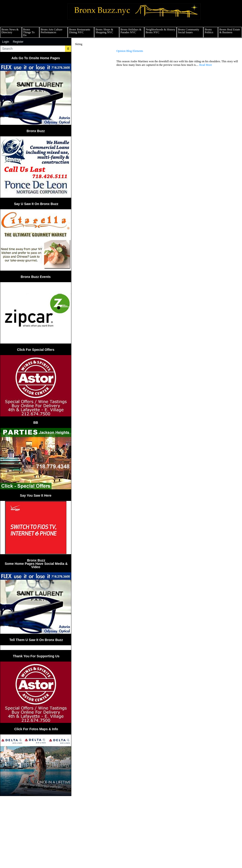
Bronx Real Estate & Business (230, 31)
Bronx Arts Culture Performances (52, 31)
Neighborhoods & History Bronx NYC (160, 31)
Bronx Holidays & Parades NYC (131, 31)
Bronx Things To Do (29, 32)
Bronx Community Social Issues (189, 31)
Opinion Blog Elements (130, 51)
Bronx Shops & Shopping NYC (104, 31)
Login (6, 42)
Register (18, 42)
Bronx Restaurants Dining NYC (80, 31)
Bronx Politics (209, 31)
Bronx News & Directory (10, 31)
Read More (206, 65)
